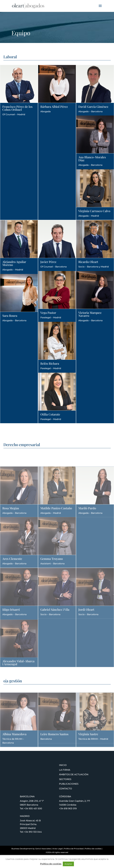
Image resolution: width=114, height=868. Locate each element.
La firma (65, 770)
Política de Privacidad (74, 849)
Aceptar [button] (68, 864)
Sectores (65, 779)
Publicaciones (69, 784)
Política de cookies (93, 849)
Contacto (66, 789)
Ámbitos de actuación (74, 774)
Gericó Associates (43, 849)
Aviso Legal (57, 849)
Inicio (63, 765)
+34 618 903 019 (68, 808)
